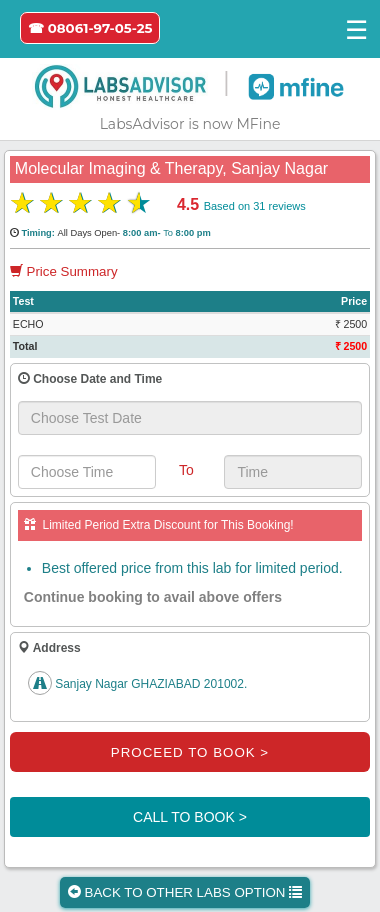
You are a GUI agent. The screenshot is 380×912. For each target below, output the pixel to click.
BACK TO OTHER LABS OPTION (185, 892)
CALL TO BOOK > (190, 817)
